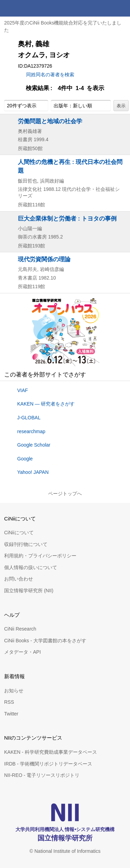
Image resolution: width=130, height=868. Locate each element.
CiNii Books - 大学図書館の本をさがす (45, 641)
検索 (105, 8)
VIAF (23, 390)
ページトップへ (65, 494)
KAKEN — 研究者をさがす (46, 404)
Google (25, 459)
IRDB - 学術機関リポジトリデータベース (48, 764)
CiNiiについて (19, 533)
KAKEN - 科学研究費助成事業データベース (51, 752)
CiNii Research (20, 629)
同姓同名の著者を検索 (50, 75)
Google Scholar (34, 445)
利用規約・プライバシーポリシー (40, 556)
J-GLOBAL (29, 418)
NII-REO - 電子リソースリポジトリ (42, 775)
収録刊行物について (26, 544)
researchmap (31, 431)
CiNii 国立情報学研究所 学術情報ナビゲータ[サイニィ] (30, 8)
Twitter (11, 714)
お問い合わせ (19, 579)
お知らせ (14, 691)
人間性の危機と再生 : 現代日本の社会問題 (70, 166)
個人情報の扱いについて (31, 567)
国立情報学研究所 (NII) (29, 591)
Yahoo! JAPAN (33, 472)
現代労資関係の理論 (44, 259)
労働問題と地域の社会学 (50, 121)
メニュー (122, 8)
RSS (9, 702)
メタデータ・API (23, 652)
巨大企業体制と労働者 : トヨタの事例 (67, 218)
